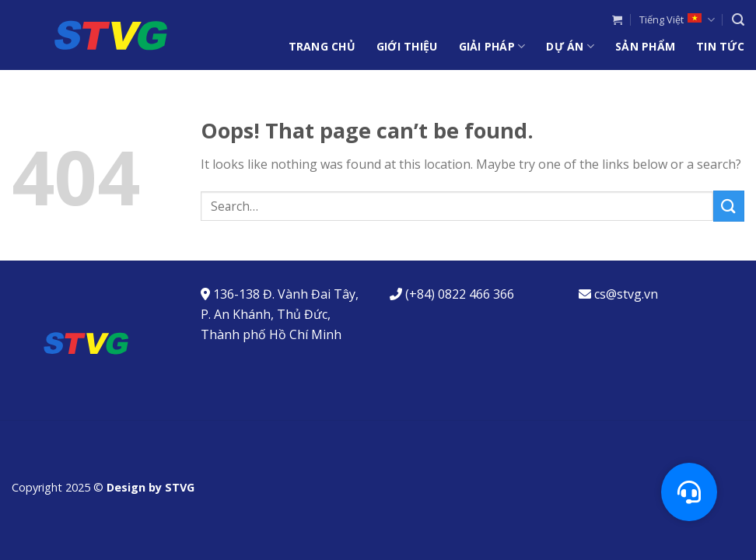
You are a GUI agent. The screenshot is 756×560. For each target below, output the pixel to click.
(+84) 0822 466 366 (460, 294)
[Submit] (729, 206)
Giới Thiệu (407, 46)
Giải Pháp (492, 47)
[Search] (738, 20)
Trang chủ (322, 46)
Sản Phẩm (645, 46)
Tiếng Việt (677, 20)
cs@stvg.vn (626, 294)
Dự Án (570, 47)
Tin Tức (720, 46)
